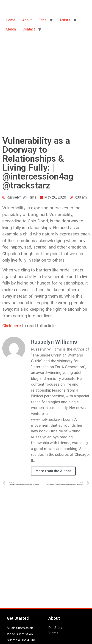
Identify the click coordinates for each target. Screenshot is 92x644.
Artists (65, 20)
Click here (12, 326)
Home (11, 20)
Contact (29, 29)
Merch (11, 29)
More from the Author (53, 471)
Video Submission (20, 634)
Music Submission (20, 628)
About (27, 20)
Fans (42, 20)
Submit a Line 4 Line (21, 640)
